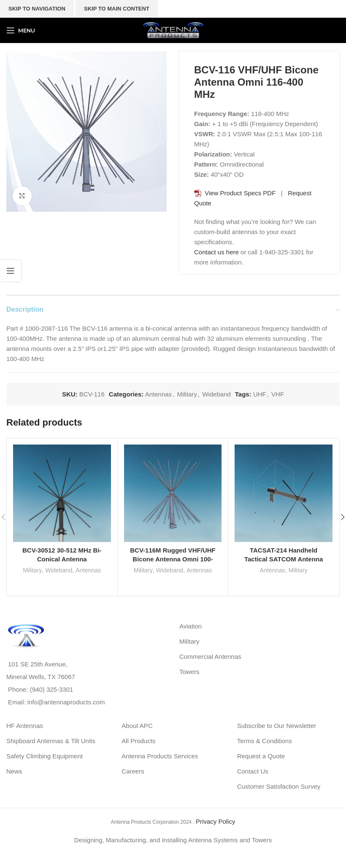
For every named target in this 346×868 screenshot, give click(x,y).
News (14, 771)
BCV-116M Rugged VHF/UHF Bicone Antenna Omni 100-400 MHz (173, 559)
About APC (137, 726)
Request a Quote (261, 756)
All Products (138, 741)
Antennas (158, 394)
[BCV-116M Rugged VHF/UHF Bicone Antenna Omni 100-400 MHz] (173, 493)
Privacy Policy (215, 821)
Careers (133, 771)
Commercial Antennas (210, 656)
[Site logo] (173, 30)
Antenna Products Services (160, 756)
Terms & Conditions (265, 741)
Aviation (191, 626)
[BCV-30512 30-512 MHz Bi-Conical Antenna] (62, 493)
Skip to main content (117, 9)
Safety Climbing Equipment (45, 756)
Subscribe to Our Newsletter (277, 726)
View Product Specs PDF (240, 193)
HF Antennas (25, 726)
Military (187, 394)
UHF (260, 394)
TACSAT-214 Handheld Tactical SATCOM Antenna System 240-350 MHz (284, 559)
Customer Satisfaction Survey (279, 786)
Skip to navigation (37, 9)
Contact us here (216, 252)
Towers (189, 672)
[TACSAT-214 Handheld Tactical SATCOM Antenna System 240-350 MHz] (284, 493)
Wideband (216, 394)
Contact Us (253, 771)
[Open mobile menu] (21, 30)
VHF (278, 394)
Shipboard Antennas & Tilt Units (51, 741)
